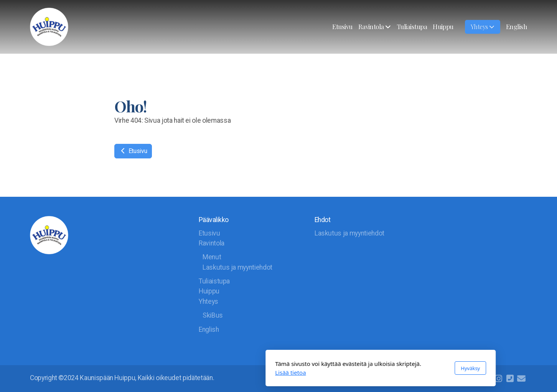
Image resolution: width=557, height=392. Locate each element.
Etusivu (133, 151)
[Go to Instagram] (498, 379)
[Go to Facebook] (487, 379)
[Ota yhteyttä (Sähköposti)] (521, 379)
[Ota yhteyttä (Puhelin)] (510, 379)
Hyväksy (368, 368)
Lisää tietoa (188, 372)
